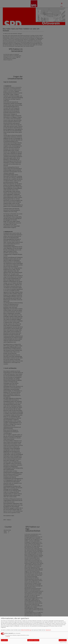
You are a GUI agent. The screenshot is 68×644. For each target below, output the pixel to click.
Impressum (48, 630)
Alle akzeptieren (63, 640)
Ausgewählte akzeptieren (33, 640)
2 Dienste (7, 637)
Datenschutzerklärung (26, 630)
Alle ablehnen (4, 640)
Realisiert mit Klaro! (63, 643)
